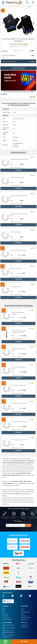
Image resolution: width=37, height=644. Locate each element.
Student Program (24, 619)
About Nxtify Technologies (7, 619)
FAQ (3, 612)
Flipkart (25, 44)
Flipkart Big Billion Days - (8, 631)
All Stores (23, 610)
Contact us (24, 623)
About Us (4, 609)
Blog (3, 610)
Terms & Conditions (6, 618)
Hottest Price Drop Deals (25, 618)
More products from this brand (19, 306)
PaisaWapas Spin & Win (7, 637)
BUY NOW (24, 642)
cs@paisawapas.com (25, 627)
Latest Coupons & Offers (25, 612)
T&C (3, 58)
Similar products (18, 152)
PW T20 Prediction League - (9, 635)
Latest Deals (23, 616)
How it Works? (5, 614)
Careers (22, 614)
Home (22, 609)
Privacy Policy (5, 616)
